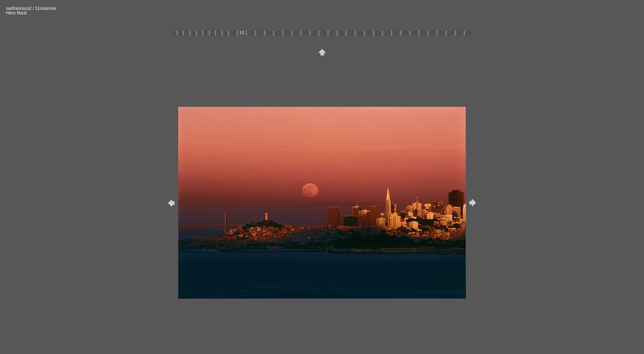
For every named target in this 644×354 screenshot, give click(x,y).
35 (460, 32)
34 (451, 32)
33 (442, 32)
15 (278, 32)
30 (414, 32)
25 (369, 32)
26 (378, 32)
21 (332, 32)
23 (351, 32)
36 (469, 32)
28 (396, 32)
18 (305, 32)
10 (233, 32)
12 (251, 32)
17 (296, 32)
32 (432, 32)
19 (314, 32)
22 (342, 32)
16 (287, 32)
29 (405, 32)
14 (269, 32)
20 (323, 32)
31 (423, 32)
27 (387, 32)
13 (260, 32)
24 (360, 32)
